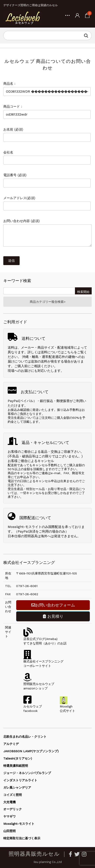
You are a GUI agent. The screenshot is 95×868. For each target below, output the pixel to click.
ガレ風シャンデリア (17, 788)
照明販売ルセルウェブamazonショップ (39, 684)
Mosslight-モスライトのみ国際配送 (35, 527)
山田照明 (9, 831)
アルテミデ (11, 744)
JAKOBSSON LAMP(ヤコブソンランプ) (31, 751)
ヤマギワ (9, 816)
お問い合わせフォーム (53, 605)
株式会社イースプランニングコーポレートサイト (43, 661)
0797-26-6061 (27, 586)
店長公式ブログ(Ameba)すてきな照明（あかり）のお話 (45, 639)
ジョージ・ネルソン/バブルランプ (27, 773)
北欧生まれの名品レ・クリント (25, 737)
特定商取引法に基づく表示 (22, 838)
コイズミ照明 (13, 795)
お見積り (53, 616)
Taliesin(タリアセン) (18, 758)
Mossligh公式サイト (67, 706)
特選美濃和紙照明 (16, 766)
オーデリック (13, 809)
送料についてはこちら (57, 352)
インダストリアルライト (20, 780)
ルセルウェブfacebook (33, 706)
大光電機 (9, 802)
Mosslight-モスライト (19, 824)
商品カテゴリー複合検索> (48, 302)
